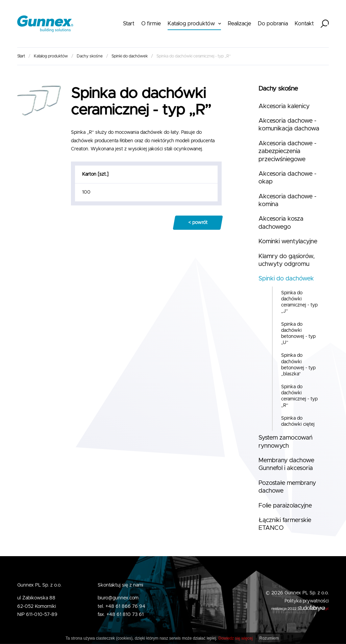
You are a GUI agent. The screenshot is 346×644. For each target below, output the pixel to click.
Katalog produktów (191, 24)
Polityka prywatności (307, 601)
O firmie (151, 24)
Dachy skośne (90, 56)
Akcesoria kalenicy (284, 106)
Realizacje (239, 24)
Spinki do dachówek (130, 56)
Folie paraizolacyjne (285, 506)
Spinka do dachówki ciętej (298, 421)
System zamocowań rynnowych (286, 442)
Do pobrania (273, 24)
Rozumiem (269, 638)
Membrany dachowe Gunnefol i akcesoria (286, 464)
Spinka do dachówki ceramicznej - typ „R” (299, 396)
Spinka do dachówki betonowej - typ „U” (298, 334)
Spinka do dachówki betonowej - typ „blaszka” (298, 365)
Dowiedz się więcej (235, 638)
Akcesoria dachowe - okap (287, 178)
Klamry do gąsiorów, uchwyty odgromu (287, 260)
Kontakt (304, 24)
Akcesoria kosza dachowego (281, 223)
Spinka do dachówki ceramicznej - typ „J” (299, 302)
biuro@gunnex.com (118, 598)
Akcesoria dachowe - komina (287, 201)
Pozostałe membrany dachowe (287, 487)
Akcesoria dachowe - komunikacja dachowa (289, 125)
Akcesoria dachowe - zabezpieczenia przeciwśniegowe (287, 152)
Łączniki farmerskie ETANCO (285, 524)
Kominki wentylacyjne (288, 242)
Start (129, 24)
